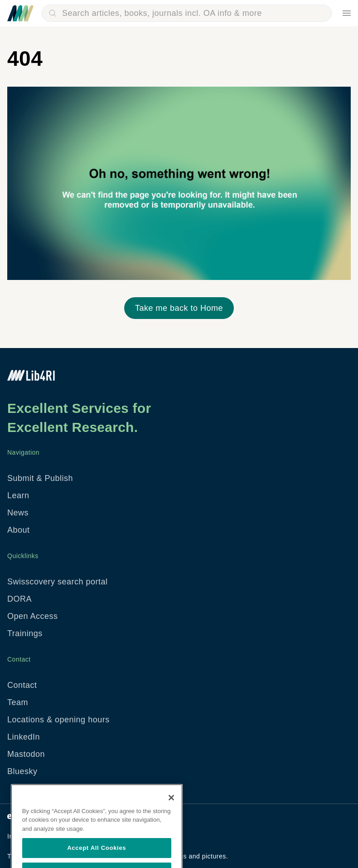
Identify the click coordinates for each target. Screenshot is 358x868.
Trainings (25, 633)
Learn (18, 495)
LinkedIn (24, 737)
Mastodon (26, 754)
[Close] (171, 809)
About (19, 530)
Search (53, 13)
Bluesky (22, 771)
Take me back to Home (179, 308)
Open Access (33, 616)
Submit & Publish (40, 478)
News (18, 513)
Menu (347, 13)
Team (18, 702)
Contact (22, 685)
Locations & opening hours (58, 720)
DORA (19, 599)
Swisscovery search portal (58, 582)
